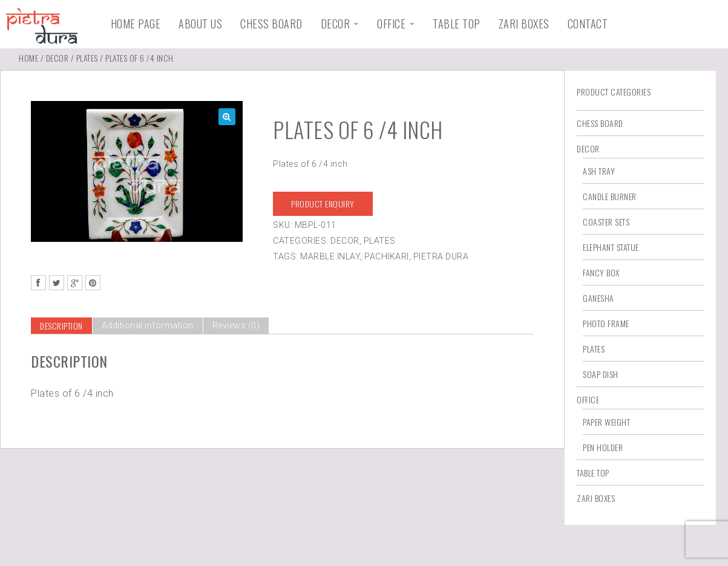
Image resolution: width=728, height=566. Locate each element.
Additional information (148, 325)
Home (28, 58)
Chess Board (271, 24)
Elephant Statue (611, 247)
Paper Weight (606, 422)
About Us (200, 24)
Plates (87, 58)
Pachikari (387, 256)
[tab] (61, 326)
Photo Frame (606, 323)
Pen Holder (603, 447)
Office (391, 24)
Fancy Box (601, 272)
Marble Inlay (330, 256)
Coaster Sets (606, 222)
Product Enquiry (323, 203)
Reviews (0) (236, 325)
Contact (588, 24)
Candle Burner (610, 196)
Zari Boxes (524, 24)
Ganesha (598, 298)
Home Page (136, 24)
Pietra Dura (441, 256)
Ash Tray (599, 171)
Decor (336, 24)
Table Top (457, 24)
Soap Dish (601, 374)
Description (61, 326)
